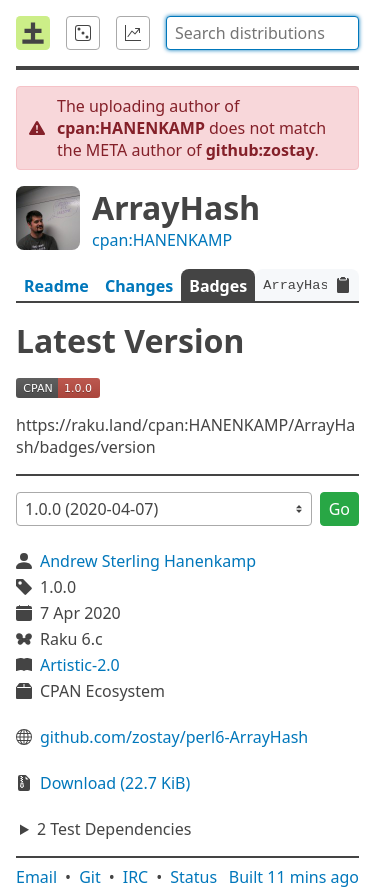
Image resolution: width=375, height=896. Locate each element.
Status (193, 877)
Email (36, 877)
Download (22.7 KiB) (115, 783)
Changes (139, 286)
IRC (136, 877)
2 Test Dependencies (114, 829)
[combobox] (262, 33)
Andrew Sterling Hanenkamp (148, 561)
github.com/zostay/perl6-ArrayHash (174, 737)
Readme (56, 286)
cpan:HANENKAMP (162, 240)
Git (90, 877)
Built (294, 877)
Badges (218, 286)
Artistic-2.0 (80, 665)
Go (339, 509)
